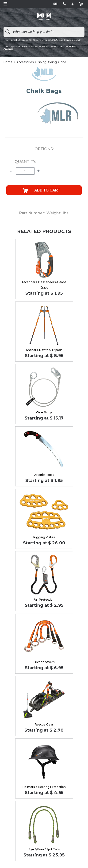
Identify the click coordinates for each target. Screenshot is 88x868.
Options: (44, 149)
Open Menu (5, 4)
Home (8, 62)
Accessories (25, 62)
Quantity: (25, 162)
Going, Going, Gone (52, 62)
